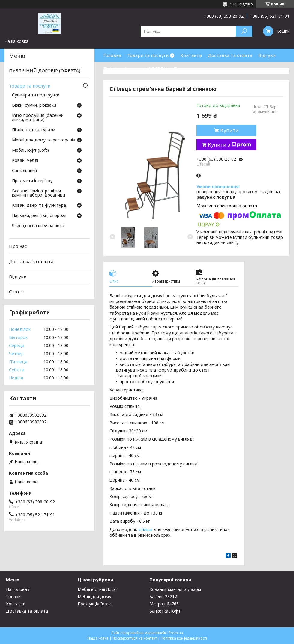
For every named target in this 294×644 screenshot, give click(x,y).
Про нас (183, 69)
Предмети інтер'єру (32, 181)
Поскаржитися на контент (135, 638)
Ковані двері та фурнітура (39, 206)
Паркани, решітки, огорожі (39, 216)
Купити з (229, 145)
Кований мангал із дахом (175, 589)
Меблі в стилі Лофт (97, 589)
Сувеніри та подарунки (36, 95)
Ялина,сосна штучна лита (38, 226)
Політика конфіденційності (184, 638)
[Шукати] (244, 31)
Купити (229, 130)
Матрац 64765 (164, 604)
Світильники (24, 171)
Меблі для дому (94, 597)
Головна (112, 55)
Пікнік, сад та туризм (34, 130)
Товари (13, 597)
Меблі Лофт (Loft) (30, 150)
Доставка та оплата (230, 55)
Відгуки (267, 55)
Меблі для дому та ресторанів (44, 140)
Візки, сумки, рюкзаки (34, 105)
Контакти (191, 55)
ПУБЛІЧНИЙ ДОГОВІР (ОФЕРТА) (45, 70)
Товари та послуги (148, 55)
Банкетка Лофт (165, 611)
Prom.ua (176, 633)
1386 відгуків (241, 4)
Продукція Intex (94, 604)
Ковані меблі (25, 161)
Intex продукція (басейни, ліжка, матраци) (38, 118)
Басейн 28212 (163, 597)
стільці (145, 529)
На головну (18, 589)
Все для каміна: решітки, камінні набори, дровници (39, 193)
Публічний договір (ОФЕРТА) (136, 69)
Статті (16, 292)
